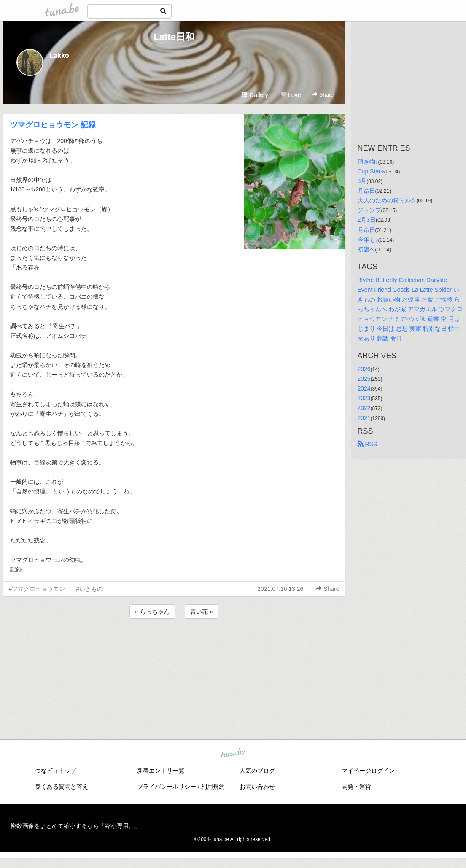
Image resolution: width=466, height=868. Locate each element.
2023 (364, 398)
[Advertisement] (174, 643)
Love (291, 95)
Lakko (59, 55)
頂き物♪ (368, 162)
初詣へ (366, 249)
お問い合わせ (257, 787)
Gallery (255, 95)
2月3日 (367, 220)
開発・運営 (356, 787)
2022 (364, 408)
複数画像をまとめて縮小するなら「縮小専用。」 (75, 826)
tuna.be (233, 754)
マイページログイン (368, 771)
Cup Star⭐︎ (371, 171)
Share (323, 95)
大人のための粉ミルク (387, 200)
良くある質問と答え (62, 787)
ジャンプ (369, 210)
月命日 (366, 191)
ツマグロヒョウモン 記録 (53, 125)
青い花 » (202, 612)
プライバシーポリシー (167, 787)
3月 (362, 181)
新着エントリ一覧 (161, 771)
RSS (368, 444)
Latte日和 (174, 37)
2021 (364, 418)
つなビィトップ (56, 771)
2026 (364, 369)
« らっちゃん (152, 612)
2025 (364, 379)
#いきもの (89, 589)
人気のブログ (257, 771)
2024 (364, 388)
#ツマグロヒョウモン (37, 589)
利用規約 (213, 787)
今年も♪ (368, 240)
